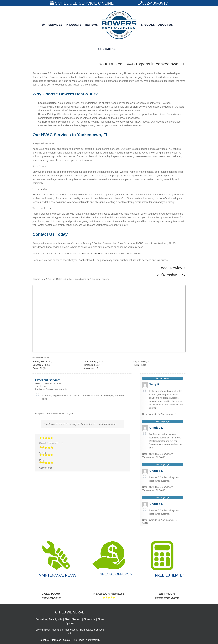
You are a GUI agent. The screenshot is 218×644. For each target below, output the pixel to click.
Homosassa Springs (91, 630)
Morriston (56, 640)
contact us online (90, 254)
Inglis (70, 633)
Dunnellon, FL (39, 365)
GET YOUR (167, 594)
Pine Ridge (78, 640)
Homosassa (72, 630)
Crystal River (43, 630)
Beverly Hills (56, 619)
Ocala (67, 640)
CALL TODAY (51, 594)
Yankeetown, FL (91, 368)
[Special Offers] (109, 541)
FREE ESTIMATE (167, 598)
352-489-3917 (153, 3)
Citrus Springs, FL (92, 362)
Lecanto (44, 640)
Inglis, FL (138, 365)
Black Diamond (73, 619)
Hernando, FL (90, 365)
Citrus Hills (89, 619)
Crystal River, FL (142, 362)
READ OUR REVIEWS (109, 594)
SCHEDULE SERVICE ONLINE (82, 3)
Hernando (57, 630)
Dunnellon (41, 619)
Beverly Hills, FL (41, 362)
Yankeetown (93, 640)
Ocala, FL (37, 368)
